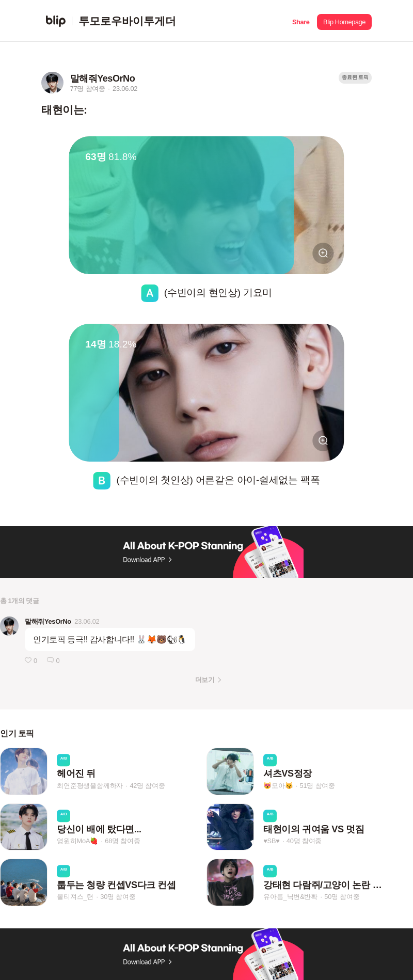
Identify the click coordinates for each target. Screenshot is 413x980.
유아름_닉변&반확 (290, 897)
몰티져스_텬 (75, 897)
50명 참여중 (342, 897)
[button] (301, 21)
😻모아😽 (278, 786)
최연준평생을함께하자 (90, 786)
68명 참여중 (122, 841)
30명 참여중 (118, 897)
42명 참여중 (147, 786)
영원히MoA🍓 (77, 841)
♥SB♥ (271, 841)
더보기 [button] (205, 680)
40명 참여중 (304, 841)
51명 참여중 (317, 786)
